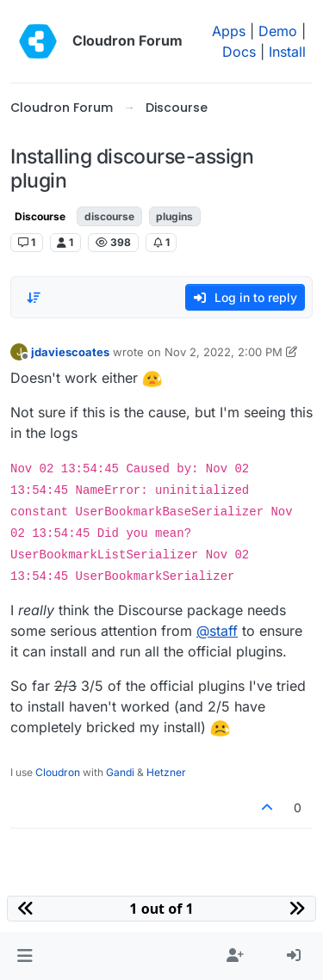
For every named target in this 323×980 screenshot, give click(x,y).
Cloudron (58, 772)
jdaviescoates (70, 352)
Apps (229, 31)
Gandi (120, 772)
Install (287, 52)
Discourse (40, 216)
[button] (25, 956)
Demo (278, 31)
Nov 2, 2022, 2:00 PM (224, 352)
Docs (239, 52)
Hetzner (166, 772)
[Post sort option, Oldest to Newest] (34, 298)
